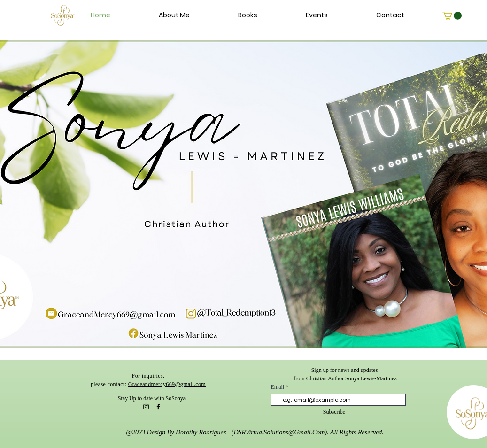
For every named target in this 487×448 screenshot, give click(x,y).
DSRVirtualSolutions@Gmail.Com (279, 432)
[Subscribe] (334, 412)
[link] (452, 16)
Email (278, 387)
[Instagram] (146, 407)
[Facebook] (158, 407)
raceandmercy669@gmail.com (169, 384)
